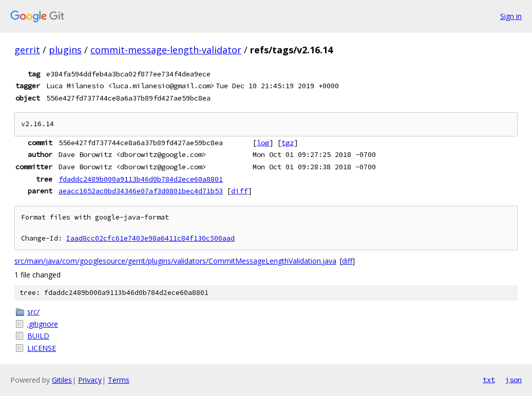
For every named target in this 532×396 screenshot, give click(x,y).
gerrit (27, 50)
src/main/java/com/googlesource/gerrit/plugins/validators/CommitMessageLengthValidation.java (175, 261)
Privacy (90, 380)
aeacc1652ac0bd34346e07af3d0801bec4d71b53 (141, 191)
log (263, 143)
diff (239, 191)
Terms (119, 380)
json (514, 380)
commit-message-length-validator (166, 50)
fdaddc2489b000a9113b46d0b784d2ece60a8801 (141, 179)
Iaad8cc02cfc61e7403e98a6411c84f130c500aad (150, 238)
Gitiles (62, 380)
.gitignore (43, 324)
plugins (65, 50)
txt (489, 380)
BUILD (38, 336)
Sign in (511, 16)
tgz (288, 143)
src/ (33, 312)
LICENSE (42, 348)
